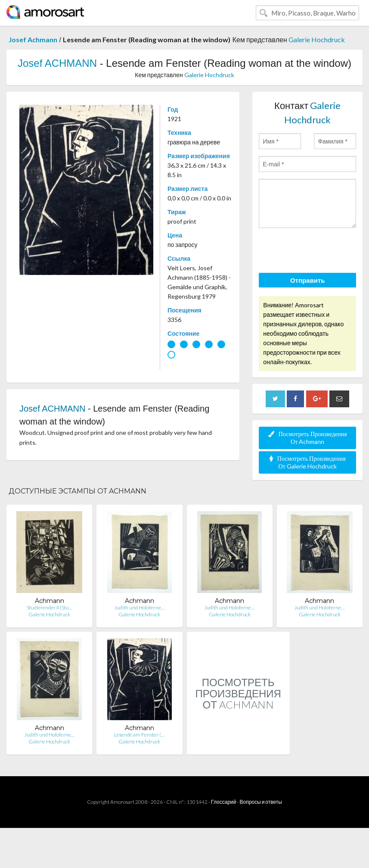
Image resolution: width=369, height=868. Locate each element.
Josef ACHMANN (57, 63)
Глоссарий (223, 802)
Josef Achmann (33, 39)
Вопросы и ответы (260, 802)
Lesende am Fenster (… (139, 735)
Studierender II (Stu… (50, 607)
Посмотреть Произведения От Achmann (308, 438)
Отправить (308, 280)
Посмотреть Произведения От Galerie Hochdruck (308, 462)
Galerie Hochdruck (317, 39)
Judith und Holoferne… (140, 607)
